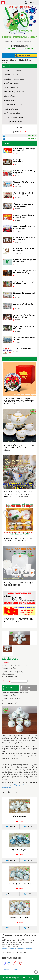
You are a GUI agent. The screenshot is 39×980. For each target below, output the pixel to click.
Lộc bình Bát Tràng (20, 88)
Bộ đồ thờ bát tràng (20, 113)
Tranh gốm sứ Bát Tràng (14, 118)
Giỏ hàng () (31, 3)
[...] (27, 42)
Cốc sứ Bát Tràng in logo (20, 79)
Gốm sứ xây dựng (20, 96)
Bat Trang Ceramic (11, 969)
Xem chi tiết (11, 826)
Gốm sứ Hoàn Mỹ (28, 978)
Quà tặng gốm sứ (20, 100)
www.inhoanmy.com (8, 951)
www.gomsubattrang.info (25, 949)
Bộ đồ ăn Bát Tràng (25, 60)
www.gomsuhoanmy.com (9, 949)
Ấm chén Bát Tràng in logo (20, 70)
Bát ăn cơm (5, 62)
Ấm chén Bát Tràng (20, 75)
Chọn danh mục (10, 42)
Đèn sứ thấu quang (20, 83)
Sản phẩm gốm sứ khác (20, 105)
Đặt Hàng (28, 827)
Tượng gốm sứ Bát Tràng (20, 92)
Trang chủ (5, 60)
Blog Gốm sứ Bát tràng (20, 122)
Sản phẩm (13, 60)
